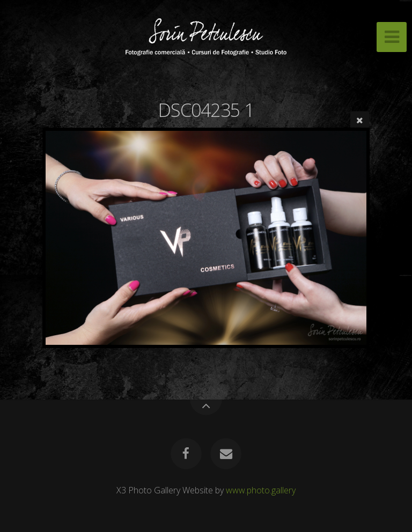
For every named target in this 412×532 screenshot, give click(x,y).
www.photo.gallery (261, 490)
